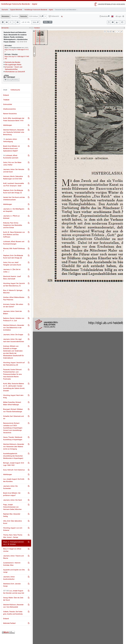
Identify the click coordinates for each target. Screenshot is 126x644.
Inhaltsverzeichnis (9, 109)
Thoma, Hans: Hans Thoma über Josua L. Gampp (13, 536)
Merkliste (105, 16)
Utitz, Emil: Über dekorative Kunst (13, 522)
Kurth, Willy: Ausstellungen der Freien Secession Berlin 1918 (14, 119)
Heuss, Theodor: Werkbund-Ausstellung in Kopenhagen (13, 438)
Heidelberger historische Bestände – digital (19, 4)
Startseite (5, 10)
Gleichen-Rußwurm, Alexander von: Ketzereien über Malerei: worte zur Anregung (14, 447)
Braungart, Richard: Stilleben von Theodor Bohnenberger (13, 410)
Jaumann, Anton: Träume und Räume (13, 557)
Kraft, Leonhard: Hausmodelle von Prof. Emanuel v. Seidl (14, 185)
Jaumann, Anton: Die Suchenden (10, 487)
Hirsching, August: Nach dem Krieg (13, 396)
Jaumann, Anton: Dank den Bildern (13, 312)
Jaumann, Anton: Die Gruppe (13, 335)
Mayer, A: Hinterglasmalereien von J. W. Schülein (14, 543)
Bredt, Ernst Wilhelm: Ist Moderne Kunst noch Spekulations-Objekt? (11, 148)
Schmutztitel (8, 104)
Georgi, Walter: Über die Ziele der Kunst (13, 599)
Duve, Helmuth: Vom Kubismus (14, 470)
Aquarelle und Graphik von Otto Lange (14, 571)
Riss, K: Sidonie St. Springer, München (13, 292)
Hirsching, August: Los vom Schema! (13, 529)
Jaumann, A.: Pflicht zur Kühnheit (11, 217)
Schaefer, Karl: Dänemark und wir (13, 417)
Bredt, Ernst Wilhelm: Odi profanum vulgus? (12, 494)
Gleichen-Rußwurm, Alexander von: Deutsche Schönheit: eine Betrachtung (14, 132)
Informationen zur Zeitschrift (15, 72)
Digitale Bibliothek (16, 10)
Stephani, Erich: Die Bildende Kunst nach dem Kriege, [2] (13, 257)
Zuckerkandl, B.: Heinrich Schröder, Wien (12, 564)
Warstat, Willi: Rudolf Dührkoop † (14, 250)
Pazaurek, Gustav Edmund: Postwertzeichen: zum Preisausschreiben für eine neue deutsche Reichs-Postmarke (12, 374)
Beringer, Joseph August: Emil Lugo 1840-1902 (14, 464)
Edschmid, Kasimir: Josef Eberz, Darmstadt (12, 278)
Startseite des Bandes (13, 62)
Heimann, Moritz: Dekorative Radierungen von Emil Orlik (13, 178)
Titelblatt (6, 100)
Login (118, 16)
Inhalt (5, 90)
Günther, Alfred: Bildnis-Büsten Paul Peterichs (14, 299)
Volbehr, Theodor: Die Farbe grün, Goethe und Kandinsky (13, 613)
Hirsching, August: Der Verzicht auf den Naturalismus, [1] (14, 285)
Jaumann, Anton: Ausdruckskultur (9, 578)
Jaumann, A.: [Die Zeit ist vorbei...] (12, 271)
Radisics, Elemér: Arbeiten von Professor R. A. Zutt (14, 319)
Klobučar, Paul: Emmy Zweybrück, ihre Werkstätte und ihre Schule (13, 225)
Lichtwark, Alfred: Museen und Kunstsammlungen (14, 243)
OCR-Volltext (34, 16)
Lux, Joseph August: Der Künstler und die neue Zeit (14, 592)
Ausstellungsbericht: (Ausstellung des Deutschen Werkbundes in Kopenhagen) (13, 456)
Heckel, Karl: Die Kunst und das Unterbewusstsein (14, 199)
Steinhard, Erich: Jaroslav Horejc (12, 585)
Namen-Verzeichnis (10, 114)
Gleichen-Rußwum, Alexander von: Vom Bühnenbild (13, 606)
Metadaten (5, 16)
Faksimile (24, 16)
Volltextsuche (15, 90)
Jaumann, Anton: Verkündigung (10, 140)
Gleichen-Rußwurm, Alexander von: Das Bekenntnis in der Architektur (14, 328)
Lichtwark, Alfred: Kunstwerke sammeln (11, 157)
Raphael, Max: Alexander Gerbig (12, 515)
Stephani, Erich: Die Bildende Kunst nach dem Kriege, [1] (13, 192)
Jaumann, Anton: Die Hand (12, 500)
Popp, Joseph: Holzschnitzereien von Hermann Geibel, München (12, 507)
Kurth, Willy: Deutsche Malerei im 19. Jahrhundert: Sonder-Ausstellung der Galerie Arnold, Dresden (14, 387)
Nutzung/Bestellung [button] (12, 80)
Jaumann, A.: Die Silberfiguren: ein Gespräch (14, 210)
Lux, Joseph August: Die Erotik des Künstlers (14, 480)
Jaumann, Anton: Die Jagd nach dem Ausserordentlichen (14, 340)
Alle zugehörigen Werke (13, 65)
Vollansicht (54, 16)
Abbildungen (8, 125)
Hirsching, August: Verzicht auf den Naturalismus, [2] (14, 364)
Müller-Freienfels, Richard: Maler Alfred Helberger (12, 403)
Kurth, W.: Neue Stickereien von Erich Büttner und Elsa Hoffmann (14, 235)
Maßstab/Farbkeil (9, 623)
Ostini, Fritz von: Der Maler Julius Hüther (12, 164)
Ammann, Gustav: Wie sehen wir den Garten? (13, 305)
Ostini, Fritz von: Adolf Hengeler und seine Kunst (12, 264)
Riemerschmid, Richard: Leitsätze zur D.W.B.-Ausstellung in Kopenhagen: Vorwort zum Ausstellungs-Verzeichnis (13, 428)
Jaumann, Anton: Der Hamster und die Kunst (14, 171)
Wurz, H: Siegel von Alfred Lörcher (12, 550)
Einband (6, 95)
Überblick (15, 16)
